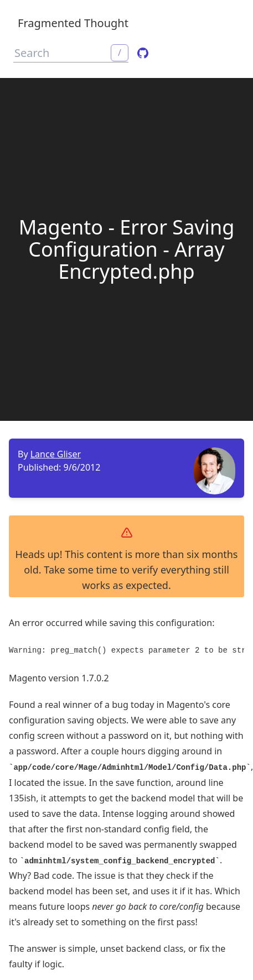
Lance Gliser (56, 454)
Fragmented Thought (73, 23)
